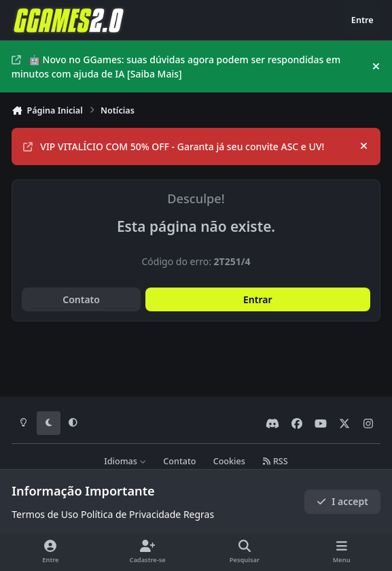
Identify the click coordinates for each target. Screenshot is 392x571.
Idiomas (125, 461)
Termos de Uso (45, 514)
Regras (199, 514)
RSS (275, 461)
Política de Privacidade (131, 514)
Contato (81, 299)
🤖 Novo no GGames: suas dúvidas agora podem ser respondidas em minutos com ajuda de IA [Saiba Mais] (176, 67)
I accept (342, 501)
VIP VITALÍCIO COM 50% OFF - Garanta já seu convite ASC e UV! (174, 146)
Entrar (258, 299)
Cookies (229, 461)
